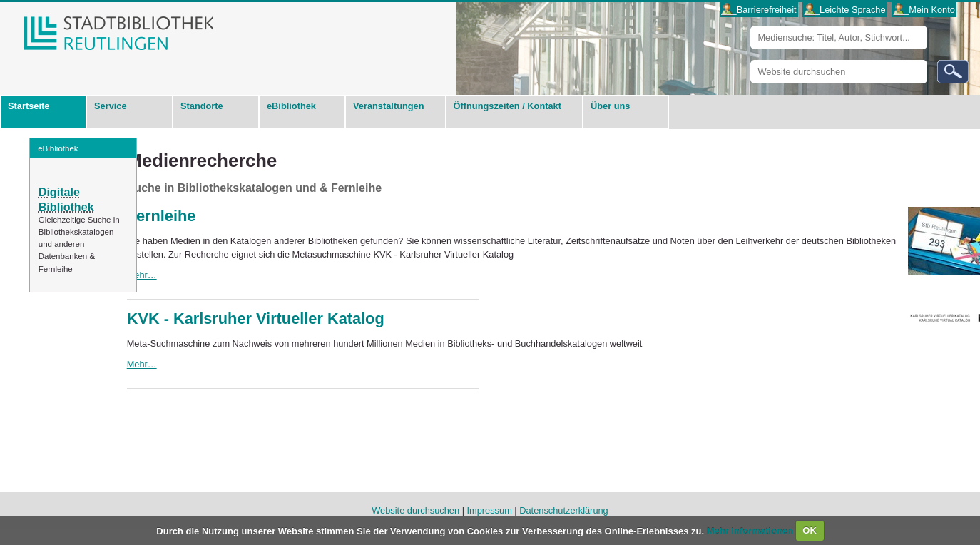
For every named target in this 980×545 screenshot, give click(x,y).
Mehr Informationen (751, 530)
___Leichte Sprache (845, 10)
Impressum (490, 510)
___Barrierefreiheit (759, 10)
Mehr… (142, 275)
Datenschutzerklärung (563, 510)
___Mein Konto (924, 10)
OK (810, 530)
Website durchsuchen (750, 60)
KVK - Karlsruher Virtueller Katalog (256, 319)
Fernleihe (162, 216)
